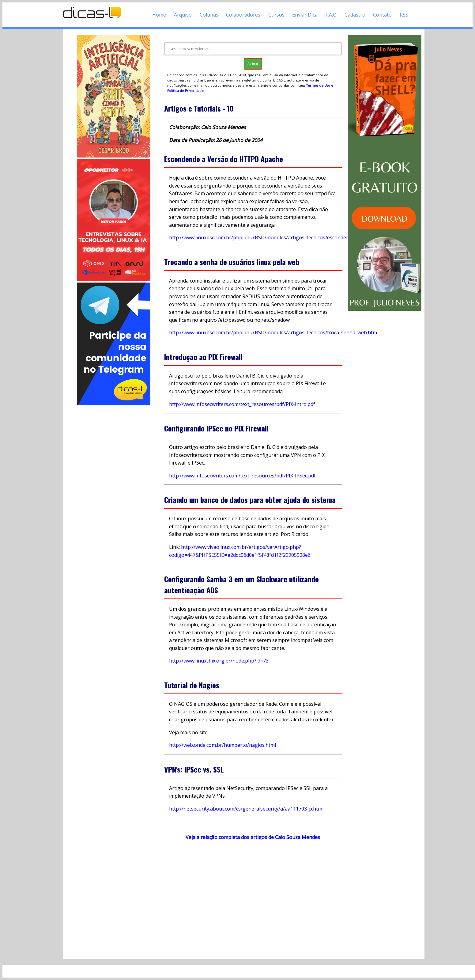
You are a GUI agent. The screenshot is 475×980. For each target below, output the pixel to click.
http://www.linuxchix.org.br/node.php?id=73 (219, 661)
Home (159, 15)
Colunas (209, 15)
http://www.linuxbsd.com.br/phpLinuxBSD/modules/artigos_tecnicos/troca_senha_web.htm (273, 332)
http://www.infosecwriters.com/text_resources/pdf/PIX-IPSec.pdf (242, 476)
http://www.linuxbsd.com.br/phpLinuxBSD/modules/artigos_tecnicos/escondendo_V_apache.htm (279, 237)
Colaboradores (243, 15)
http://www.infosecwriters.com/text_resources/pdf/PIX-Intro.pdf (242, 404)
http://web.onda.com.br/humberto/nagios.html (222, 745)
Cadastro (355, 15)
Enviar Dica (305, 15)
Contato (382, 15)
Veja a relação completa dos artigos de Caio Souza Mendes (253, 837)
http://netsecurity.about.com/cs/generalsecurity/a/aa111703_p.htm (246, 809)
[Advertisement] (114, 498)
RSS (404, 15)
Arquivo (183, 15)
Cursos (276, 15)
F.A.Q (331, 15)
